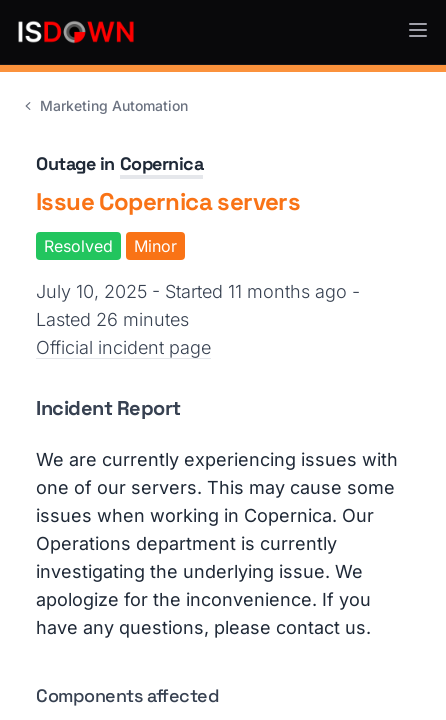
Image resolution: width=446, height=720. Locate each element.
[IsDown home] (76, 32)
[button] (418, 30)
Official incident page (123, 347)
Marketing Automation (104, 105)
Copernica (162, 163)
